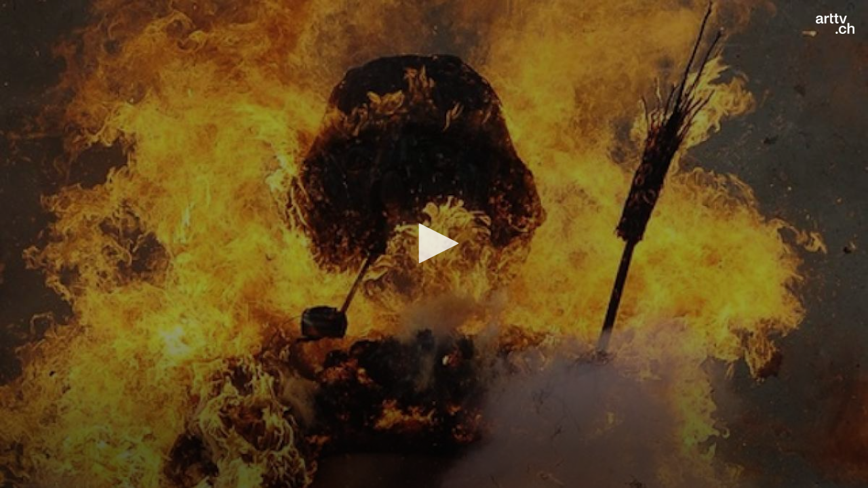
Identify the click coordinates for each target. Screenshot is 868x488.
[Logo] (835, 24)
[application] (434, 244)
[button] (434, 243)
